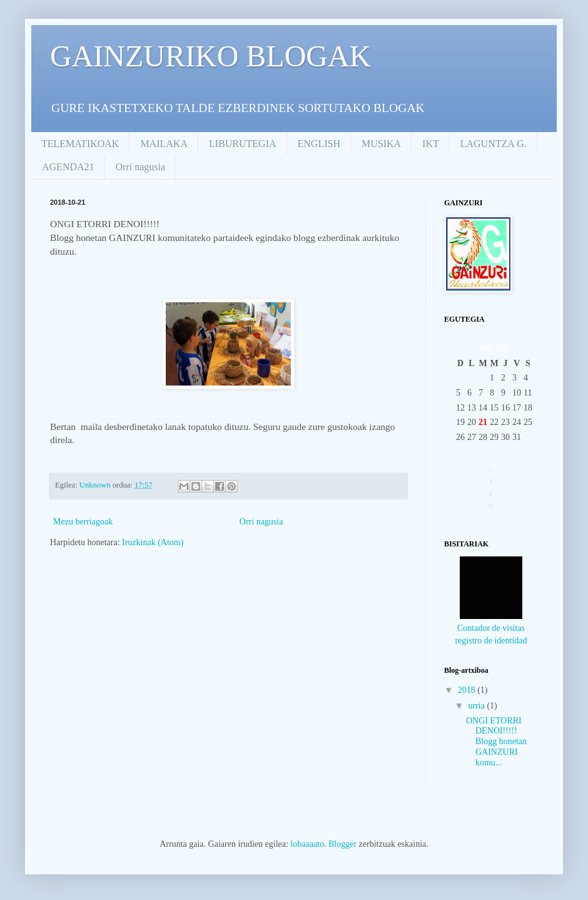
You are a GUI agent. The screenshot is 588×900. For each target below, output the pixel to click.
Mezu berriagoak (83, 522)
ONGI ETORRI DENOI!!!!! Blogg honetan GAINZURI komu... (496, 742)
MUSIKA (381, 144)
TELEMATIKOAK (80, 144)
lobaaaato (307, 844)
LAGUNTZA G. (494, 144)
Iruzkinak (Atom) (153, 542)
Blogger (342, 844)
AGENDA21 (68, 167)
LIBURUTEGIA (243, 144)
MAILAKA (164, 144)
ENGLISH (319, 144)
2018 (468, 690)
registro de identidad (491, 641)
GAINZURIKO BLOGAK (210, 56)
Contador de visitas (491, 628)
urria (477, 706)
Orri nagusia (141, 167)
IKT (431, 144)
